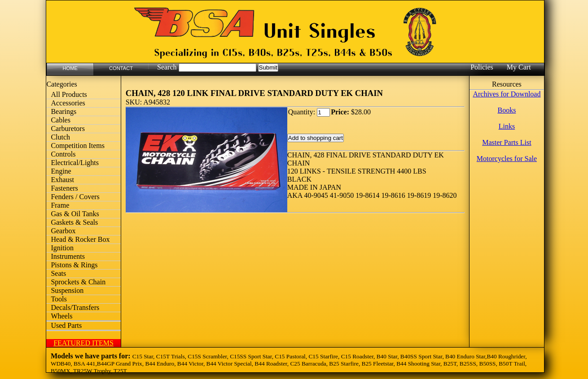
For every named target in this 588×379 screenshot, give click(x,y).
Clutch (60, 137)
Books (507, 110)
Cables (61, 120)
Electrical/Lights (75, 163)
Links (507, 126)
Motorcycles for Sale (507, 159)
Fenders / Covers (75, 197)
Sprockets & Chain (78, 282)
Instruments (68, 256)
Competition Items (78, 146)
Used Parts (66, 325)
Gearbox (63, 231)
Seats (58, 273)
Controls (63, 154)
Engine (61, 171)
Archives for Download (507, 94)
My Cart (519, 67)
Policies (482, 67)
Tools (59, 299)
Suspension (67, 290)
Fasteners (64, 188)
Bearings (64, 111)
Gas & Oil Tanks (75, 214)
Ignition (62, 248)
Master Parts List (507, 142)
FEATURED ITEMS (83, 343)
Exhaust (62, 180)
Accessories (68, 103)
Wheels (61, 316)
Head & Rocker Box (80, 239)
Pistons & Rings (74, 265)
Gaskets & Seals (74, 222)
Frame (60, 205)
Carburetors (68, 129)
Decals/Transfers (75, 307)
